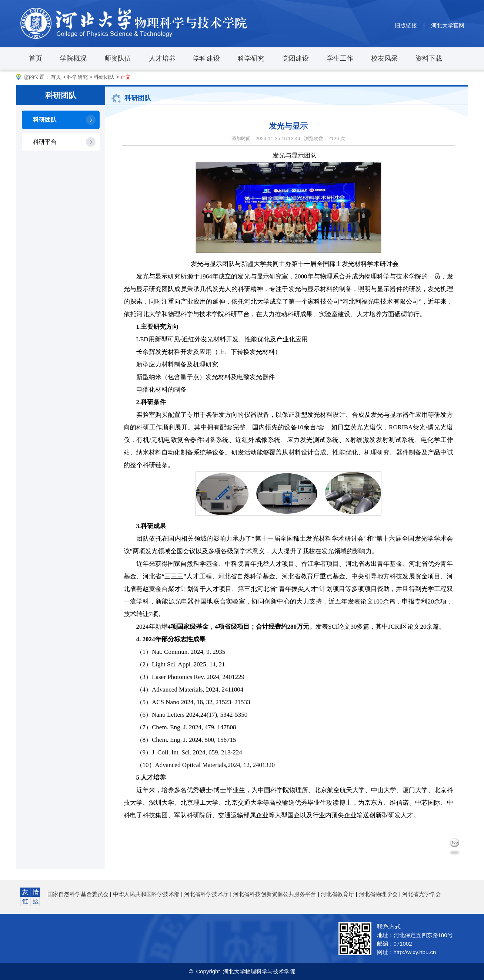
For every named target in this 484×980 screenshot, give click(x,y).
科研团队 (104, 77)
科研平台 (45, 142)
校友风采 (384, 58)
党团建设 (296, 58)
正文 (126, 77)
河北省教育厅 (337, 894)
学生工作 (340, 58)
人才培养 (162, 58)
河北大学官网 (448, 25)
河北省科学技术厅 (206, 894)
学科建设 (207, 58)
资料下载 (429, 58)
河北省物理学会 (378, 894)
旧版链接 (406, 25)
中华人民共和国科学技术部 (146, 894)
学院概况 (73, 58)
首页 (36, 58)
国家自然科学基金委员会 (78, 894)
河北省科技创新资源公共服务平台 (275, 894)
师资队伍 (118, 58)
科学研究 (251, 58)
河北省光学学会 (422, 894)
